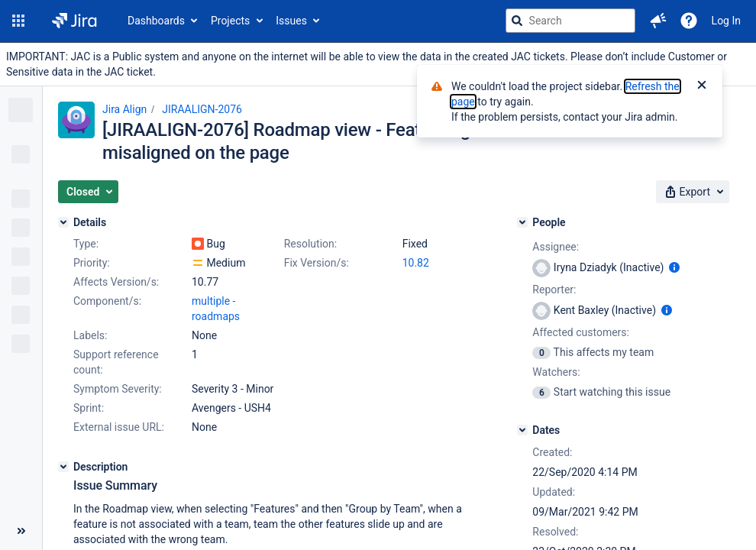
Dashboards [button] (156, 21)
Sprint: (89, 408)
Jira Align (124, 109)
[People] (522, 222)
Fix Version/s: (317, 263)
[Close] (702, 86)
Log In (726, 21)
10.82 (416, 263)
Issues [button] (291, 21)
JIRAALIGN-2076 (202, 109)
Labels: (90, 335)
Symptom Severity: (118, 389)
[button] (18, 21)
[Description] (63, 467)
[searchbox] (570, 21)
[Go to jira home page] (74, 21)
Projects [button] (230, 21)
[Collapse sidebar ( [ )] (21, 531)
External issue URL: (119, 427)
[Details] (63, 222)
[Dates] (522, 430)
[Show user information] (674, 267)
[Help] (689, 21)
